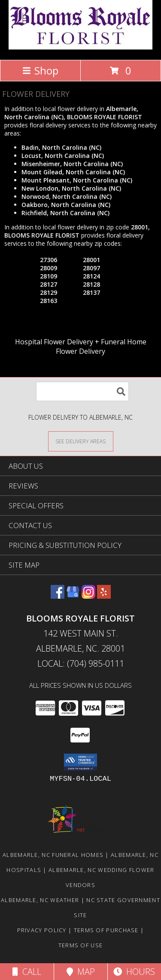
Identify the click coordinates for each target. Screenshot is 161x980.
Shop (40, 70)
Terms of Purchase (106, 930)
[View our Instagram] (88, 596)
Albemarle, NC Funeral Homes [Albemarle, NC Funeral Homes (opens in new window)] (53, 855)
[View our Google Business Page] (73, 596)
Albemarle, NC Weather (40, 900)
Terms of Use (81, 945)
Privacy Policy (42, 930)
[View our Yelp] (104, 596)
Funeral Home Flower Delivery (101, 346)
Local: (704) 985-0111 (81, 663)
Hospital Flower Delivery (54, 342)
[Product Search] (82, 391)
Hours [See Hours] (134, 972)
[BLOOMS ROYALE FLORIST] (80, 47)
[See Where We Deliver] (81, 441)
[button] (80, 762)
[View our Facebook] (58, 596)
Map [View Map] (81, 972)
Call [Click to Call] (27, 972)
